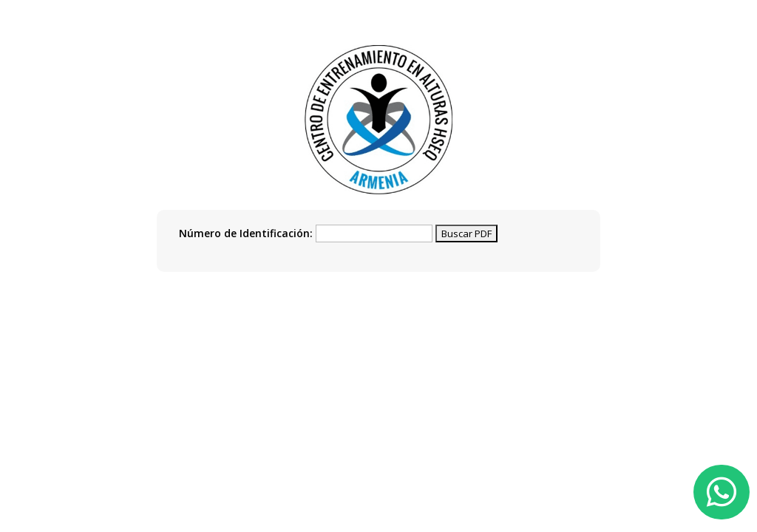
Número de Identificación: (246, 233)
